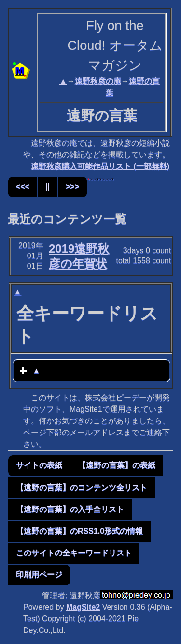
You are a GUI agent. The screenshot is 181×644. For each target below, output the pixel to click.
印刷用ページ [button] (39, 575)
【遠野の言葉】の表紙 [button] (117, 465)
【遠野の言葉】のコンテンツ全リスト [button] (82, 487)
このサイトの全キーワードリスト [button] (74, 553)
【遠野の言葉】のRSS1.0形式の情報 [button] (79, 531)
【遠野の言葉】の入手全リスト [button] (70, 509)
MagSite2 (83, 607)
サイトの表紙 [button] (39, 465)
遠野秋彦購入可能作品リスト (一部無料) (100, 166)
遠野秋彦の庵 (98, 81)
